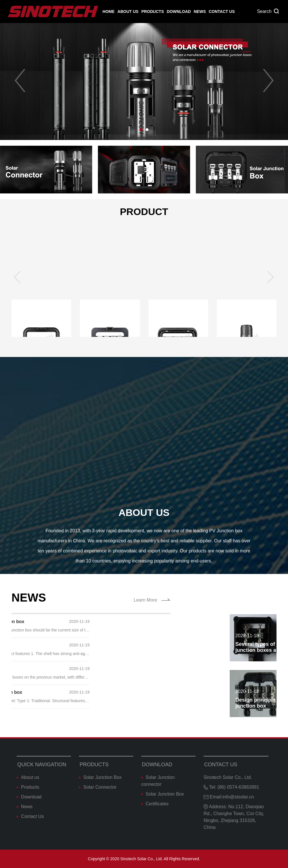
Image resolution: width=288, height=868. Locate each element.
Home (109, 11)
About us (128, 11)
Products (153, 11)
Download (179, 11)
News (200, 11)
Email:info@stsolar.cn (229, 797)
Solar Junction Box (100, 777)
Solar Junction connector (158, 781)
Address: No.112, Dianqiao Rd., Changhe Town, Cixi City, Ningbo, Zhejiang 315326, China (234, 817)
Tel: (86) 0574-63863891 (231, 787)
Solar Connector (98, 787)
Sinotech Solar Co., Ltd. (228, 777)
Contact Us (222, 11)
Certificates (155, 804)
